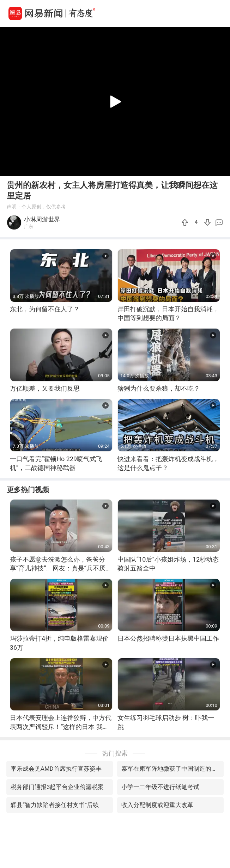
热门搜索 (115, 753)
